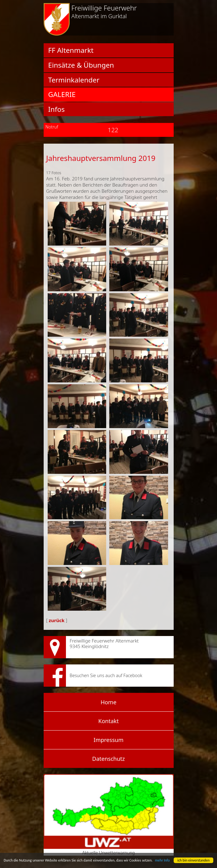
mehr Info (163, 860)
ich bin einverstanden (193, 860)
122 (108, 130)
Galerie (62, 95)
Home (108, 702)
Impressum (108, 740)
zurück (57, 620)
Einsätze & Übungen (81, 65)
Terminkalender (74, 80)
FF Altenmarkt (71, 50)
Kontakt (109, 721)
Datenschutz (108, 759)
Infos (56, 109)
